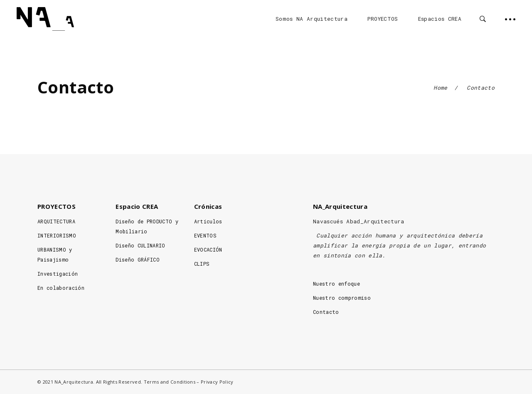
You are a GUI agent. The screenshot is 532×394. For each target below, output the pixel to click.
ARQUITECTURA (56, 221)
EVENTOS (205, 235)
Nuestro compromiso (342, 298)
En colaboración (61, 288)
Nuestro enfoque (336, 284)
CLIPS (202, 264)
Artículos (208, 221)
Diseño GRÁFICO (138, 259)
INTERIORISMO (57, 235)
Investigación (58, 274)
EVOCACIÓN (208, 250)
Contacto (326, 312)
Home (440, 88)
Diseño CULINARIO (140, 245)
